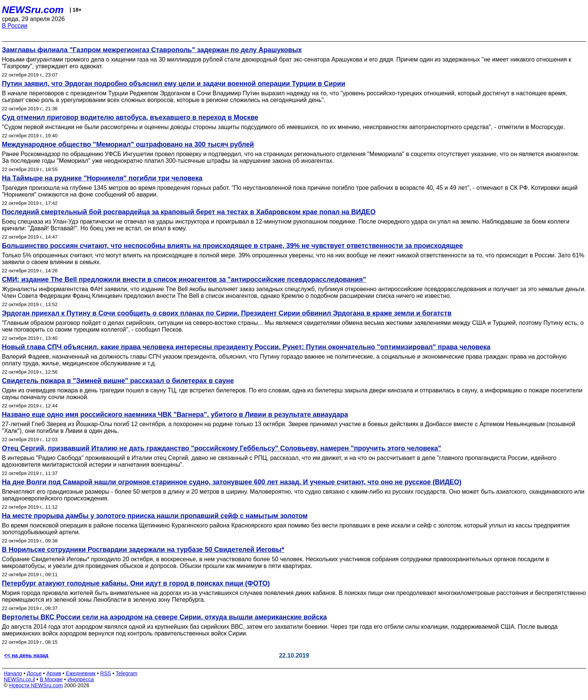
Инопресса (81, 679)
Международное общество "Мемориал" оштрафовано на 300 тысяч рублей (128, 144)
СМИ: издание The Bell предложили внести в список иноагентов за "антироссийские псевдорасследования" (184, 279)
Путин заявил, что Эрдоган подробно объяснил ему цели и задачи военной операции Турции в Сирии (174, 84)
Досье (34, 673)
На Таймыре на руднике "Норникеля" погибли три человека (102, 178)
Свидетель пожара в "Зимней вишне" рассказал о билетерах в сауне (118, 381)
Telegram (127, 673)
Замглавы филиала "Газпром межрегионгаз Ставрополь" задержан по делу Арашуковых (152, 50)
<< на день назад (26, 655)
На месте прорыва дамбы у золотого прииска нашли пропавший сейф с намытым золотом (155, 516)
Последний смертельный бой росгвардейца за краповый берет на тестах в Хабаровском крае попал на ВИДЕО (189, 212)
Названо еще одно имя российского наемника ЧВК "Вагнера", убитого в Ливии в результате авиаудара (175, 415)
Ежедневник (81, 673)
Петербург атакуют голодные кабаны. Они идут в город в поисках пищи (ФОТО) (136, 583)
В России (15, 26)
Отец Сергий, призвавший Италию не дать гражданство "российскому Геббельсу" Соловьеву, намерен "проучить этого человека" (221, 448)
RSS (106, 673)
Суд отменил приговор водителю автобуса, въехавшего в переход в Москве (130, 117)
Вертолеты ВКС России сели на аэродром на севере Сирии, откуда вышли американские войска (164, 617)
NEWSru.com (33, 10)
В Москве (51, 679)
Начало (13, 673)
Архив (54, 673)
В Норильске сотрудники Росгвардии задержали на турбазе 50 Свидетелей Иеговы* (143, 550)
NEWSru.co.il (19, 679)
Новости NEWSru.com (36, 685)
